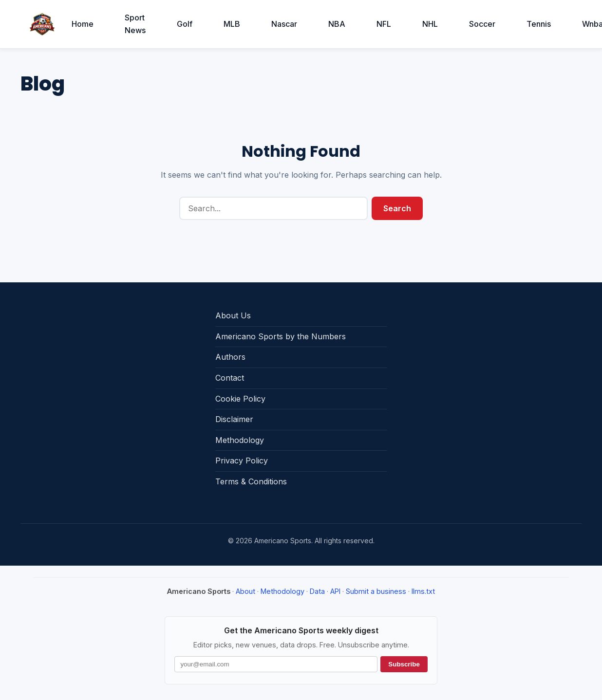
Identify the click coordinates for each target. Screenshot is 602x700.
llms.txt (423, 591)
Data (317, 591)
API (335, 591)
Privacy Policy (242, 461)
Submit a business (376, 591)
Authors (230, 357)
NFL (384, 24)
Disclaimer (234, 419)
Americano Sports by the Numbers (281, 336)
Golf (185, 24)
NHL (430, 24)
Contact (230, 378)
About (245, 591)
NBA (337, 24)
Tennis (539, 24)
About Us (233, 315)
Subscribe (404, 664)
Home (83, 24)
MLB (232, 24)
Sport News (135, 24)
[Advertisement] (488, 367)
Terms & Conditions (251, 481)
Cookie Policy (240, 399)
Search (397, 208)
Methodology (240, 440)
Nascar (284, 24)
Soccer (482, 24)
